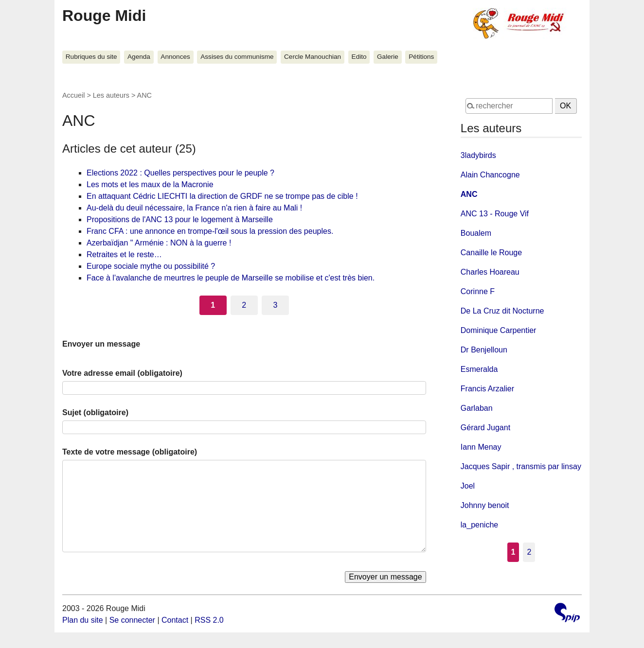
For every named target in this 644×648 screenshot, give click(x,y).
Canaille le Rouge (491, 253)
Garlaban (477, 408)
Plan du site (83, 620)
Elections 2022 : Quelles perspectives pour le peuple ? (180, 173)
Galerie (388, 57)
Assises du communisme (237, 57)
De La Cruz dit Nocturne (502, 311)
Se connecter (132, 620)
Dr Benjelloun (484, 350)
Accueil (73, 95)
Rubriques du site (91, 57)
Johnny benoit (485, 505)
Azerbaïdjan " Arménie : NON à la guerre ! (159, 243)
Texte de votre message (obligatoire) (130, 452)
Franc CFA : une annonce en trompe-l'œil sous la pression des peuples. (210, 231)
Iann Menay (481, 447)
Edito (359, 57)
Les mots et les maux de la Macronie (150, 184)
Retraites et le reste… (124, 254)
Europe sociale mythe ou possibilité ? (151, 266)
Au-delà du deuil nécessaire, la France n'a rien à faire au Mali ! (194, 208)
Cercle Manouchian (313, 57)
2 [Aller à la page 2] (244, 305)
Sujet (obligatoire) (95, 412)
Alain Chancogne (490, 175)
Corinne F (478, 291)
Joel (468, 486)
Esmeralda (479, 369)
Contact (175, 620)
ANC (469, 194)
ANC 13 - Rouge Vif (495, 214)
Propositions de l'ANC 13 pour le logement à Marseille (180, 219)
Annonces (175, 57)
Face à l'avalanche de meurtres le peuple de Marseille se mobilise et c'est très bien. (231, 278)
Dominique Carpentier (499, 330)
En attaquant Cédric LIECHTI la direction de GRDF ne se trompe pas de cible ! (222, 196)
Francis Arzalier (487, 389)
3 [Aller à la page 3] (275, 305)
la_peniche (479, 525)
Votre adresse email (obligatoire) (122, 373)
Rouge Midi (104, 16)
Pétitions (421, 57)
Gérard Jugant (485, 428)
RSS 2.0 (209, 620)
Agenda (139, 57)
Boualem (476, 233)
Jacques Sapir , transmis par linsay (521, 466)
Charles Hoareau (490, 272)
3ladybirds (478, 155)
